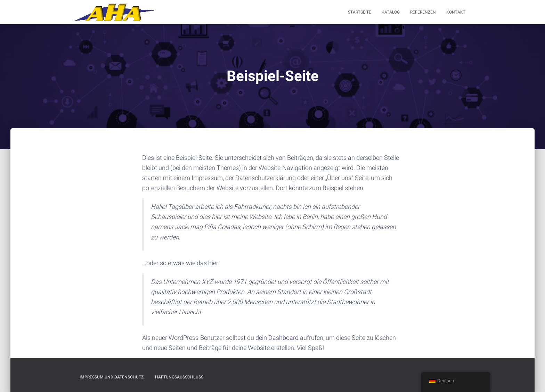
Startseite (360, 12)
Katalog (391, 12)
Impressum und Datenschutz (112, 377)
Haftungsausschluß (179, 377)
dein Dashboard (277, 338)
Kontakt (456, 12)
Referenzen (423, 12)
